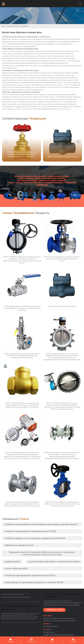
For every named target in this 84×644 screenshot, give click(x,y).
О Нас (52, 640)
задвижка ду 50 (12, 562)
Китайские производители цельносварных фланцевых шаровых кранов (41, 524)
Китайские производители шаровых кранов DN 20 (30, 575)
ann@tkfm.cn (49, 632)
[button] (78, 142)
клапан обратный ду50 (16, 568)
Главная (3, 26)
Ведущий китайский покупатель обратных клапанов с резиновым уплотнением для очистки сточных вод (42, 553)
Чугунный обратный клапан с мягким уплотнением (54, 562)
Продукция (32, 640)
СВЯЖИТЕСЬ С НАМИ (54, 610)
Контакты (74, 640)
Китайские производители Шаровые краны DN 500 (30, 531)
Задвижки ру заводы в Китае (19, 545)
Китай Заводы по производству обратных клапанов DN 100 (34, 582)
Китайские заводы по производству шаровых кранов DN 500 (35, 538)
